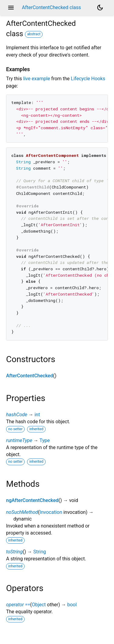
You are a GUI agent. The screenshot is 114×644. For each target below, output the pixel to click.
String (40, 552)
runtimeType (19, 440)
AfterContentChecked (29, 376)
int (37, 415)
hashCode (17, 415)
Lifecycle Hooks (88, 79)
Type (45, 440)
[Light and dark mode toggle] (100, 8)
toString (14, 552)
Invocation (51, 512)
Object (39, 605)
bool (72, 605)
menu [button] (11, 8)
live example (36, 79)
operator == (18, 605)
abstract (34, 34)
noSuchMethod (22, 512)
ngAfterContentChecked (32, 500)
